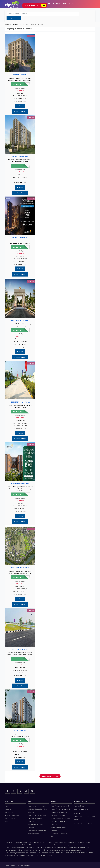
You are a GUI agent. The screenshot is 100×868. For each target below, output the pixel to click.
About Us (8, 809)
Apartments (20, 91)
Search (14, 18)
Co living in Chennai (58, 815)
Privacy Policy (10, 818)
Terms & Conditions (12, 815)
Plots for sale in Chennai (37, 815)
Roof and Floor (79, 806)
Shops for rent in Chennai (60, 818)
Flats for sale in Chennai (37, 806)
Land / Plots (20, 336)
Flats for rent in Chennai (60, 806)
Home (7, 806)
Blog (7, 821)
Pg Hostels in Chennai (59, 812)
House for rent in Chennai (60, 809)
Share (20, 106)
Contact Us (9, 812)
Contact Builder (20, 111)
